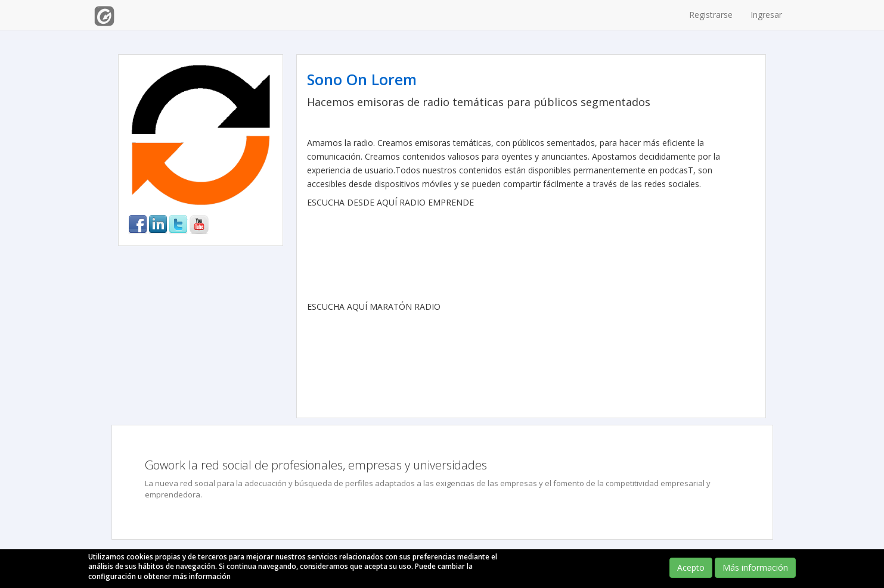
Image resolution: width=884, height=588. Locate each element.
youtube (199, 225)
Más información (755, 567)
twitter (178, 225)
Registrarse (711, 15)
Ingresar (766, 15)
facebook (138, 225)
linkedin (158, 225)
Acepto (691, 567)
